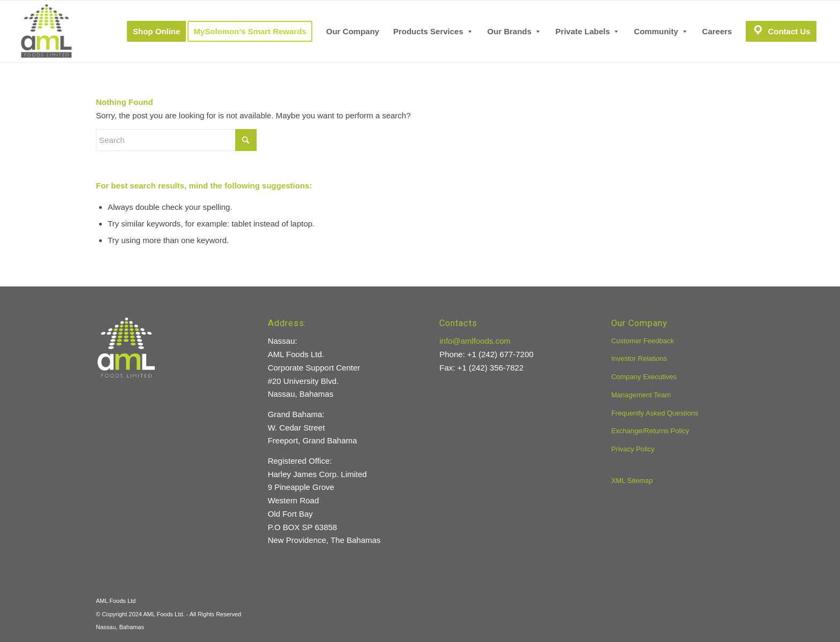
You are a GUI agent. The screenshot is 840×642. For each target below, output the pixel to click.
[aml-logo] (46, 31)
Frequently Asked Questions (655, 413)
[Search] (176, 140)
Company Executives (644, 377)
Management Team (641, 395)
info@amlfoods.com (475, 341)
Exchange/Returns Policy (650, 431)
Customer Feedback (643, 341)
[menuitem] (156, 31)
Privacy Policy (633, 449)
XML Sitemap (632, 481)
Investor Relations (639, 358)
